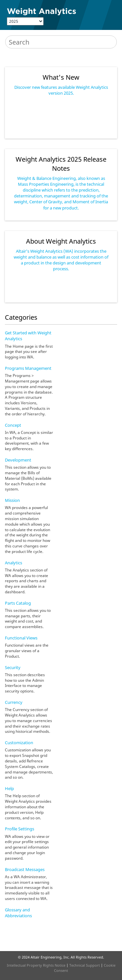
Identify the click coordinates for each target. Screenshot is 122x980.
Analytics (14, 563)
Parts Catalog (18, 603)
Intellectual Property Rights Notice (36, 965)
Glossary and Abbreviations (18, 913)
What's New (61, 77)
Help (9, 788)
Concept (13, 425)
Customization (19, 743)
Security (13, 667)
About (61, 241)
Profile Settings (20, 829)
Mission (12, 500)
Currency (14, 702)
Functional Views (21, 638)
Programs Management (28, 368)
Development (18, 460)
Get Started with (28, 336)
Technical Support (85, 965)
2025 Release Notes (61, 164)
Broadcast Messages (25, 869)
